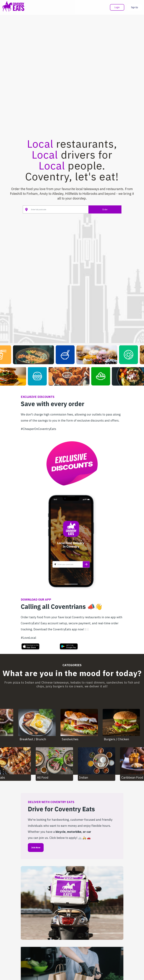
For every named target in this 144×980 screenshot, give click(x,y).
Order (105, 210)
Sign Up (134, 7)
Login (117, 7)
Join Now (36, 848)
